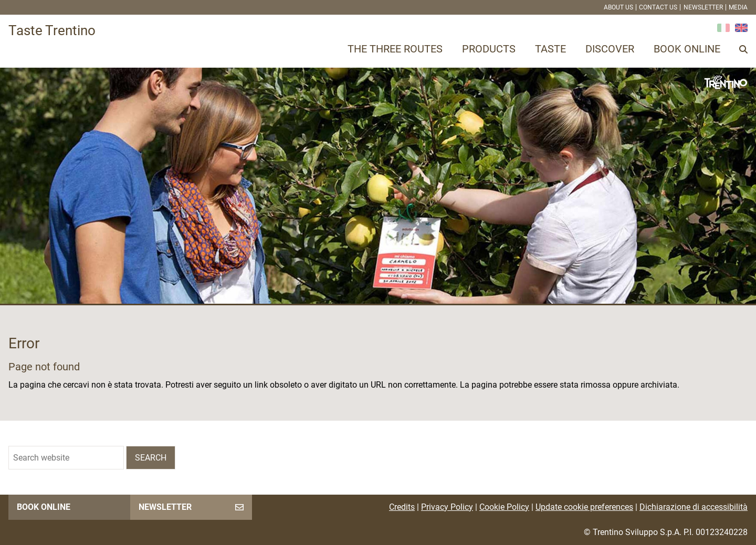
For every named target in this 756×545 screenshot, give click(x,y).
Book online (687, 49)
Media (738, 7)
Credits (402, 507)
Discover (610, 49)
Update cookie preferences (584, 507)
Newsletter (703, 7)
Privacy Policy (447, 507)
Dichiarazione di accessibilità (694, 507)
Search (151, 458)
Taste (550, 49)
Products (489, 49)
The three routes (395, 49)
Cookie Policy (504, 507)
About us (618, 7)
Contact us (658, 7)
